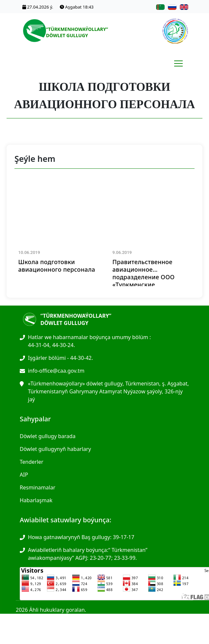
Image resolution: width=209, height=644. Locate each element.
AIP (24, 475)
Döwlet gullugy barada (48, 436)
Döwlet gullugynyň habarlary (55, 449)
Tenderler (32, 462)
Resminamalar (37, 487)
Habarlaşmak (36, 500)
